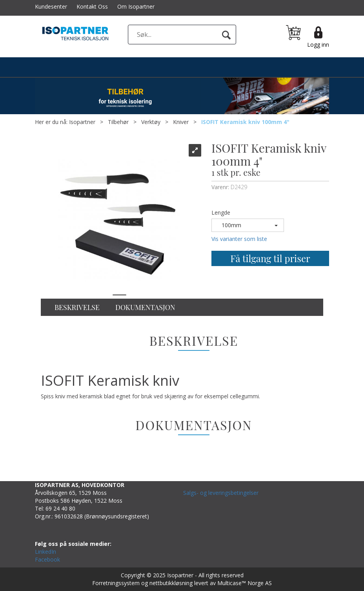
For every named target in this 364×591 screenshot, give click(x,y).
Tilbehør (118, 122)
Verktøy (151, 122)
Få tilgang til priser (270, 258)
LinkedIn (45, 552)
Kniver (181, 122)
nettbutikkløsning (171, 583)
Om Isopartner (136, 6)
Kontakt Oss (92, 6)
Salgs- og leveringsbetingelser (221, 493)
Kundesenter (51, 6)
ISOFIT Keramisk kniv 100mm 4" (245, 122)
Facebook (47, 559)
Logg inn (318, 45)
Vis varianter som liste (239, 239)
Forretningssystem (116, 583)
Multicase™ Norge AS (245, 583)
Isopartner (82, 122)
